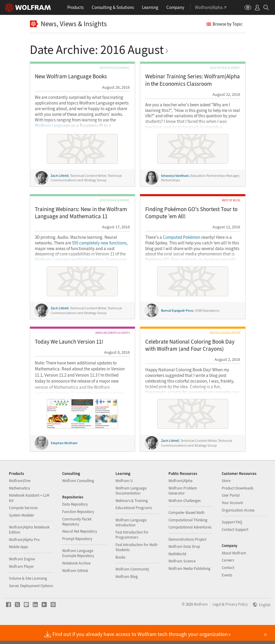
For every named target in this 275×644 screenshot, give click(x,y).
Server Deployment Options (31, 605)
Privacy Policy (236, 623)
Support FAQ (232, 541)
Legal (217, 623)
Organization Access (238, 529)
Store (226, 499)
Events (227, 594)
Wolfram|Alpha (181, 499)
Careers (228, 579)
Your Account (232, 521)
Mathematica (91, 260)
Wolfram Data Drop (184, 565)
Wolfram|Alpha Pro (24, 558)
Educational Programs (134, 527)
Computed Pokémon (182, 237)
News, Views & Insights (68, 24)
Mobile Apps (18, 566)
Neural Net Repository (80, 550)
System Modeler (22, 534)
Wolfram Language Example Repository (78, 572)
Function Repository (78, 530)
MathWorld (177, 573)
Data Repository (75, 523)
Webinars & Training (132, 519)
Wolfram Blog (127, 595)
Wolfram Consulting (78, 499)
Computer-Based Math (186, 531)
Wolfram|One (20, 499)
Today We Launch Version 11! (69, 342)
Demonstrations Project (187, 558)
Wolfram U (124, 499)
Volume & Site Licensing (28, 597)
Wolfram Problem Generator (183, 509)
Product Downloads (237, 507)
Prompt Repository (77, 558)
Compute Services (23, 527)
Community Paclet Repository (77, 540)
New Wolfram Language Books (71, 76)
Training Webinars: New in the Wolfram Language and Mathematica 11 (81, 213)
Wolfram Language (52, 126)
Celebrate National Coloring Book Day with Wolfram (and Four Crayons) (190, 345)
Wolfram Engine (22, 578)
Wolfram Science (182, 580)
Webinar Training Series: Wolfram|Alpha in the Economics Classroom (193, 80)
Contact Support (235, 548)
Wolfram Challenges (185, 519)
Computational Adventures (190, 546)
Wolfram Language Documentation (131, 509)
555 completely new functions (99, 243)
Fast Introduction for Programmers (132, 553)
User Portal (231, 514)
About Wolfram (234, 572)
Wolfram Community (132, 588)
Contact (228, 586)
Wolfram (201, 623)
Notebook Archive (76, 582)
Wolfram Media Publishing (189, 587)
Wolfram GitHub (75, 589)
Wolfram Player (21, 585)
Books (120, 576)
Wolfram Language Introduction (131, 541)
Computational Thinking (188, 539)
